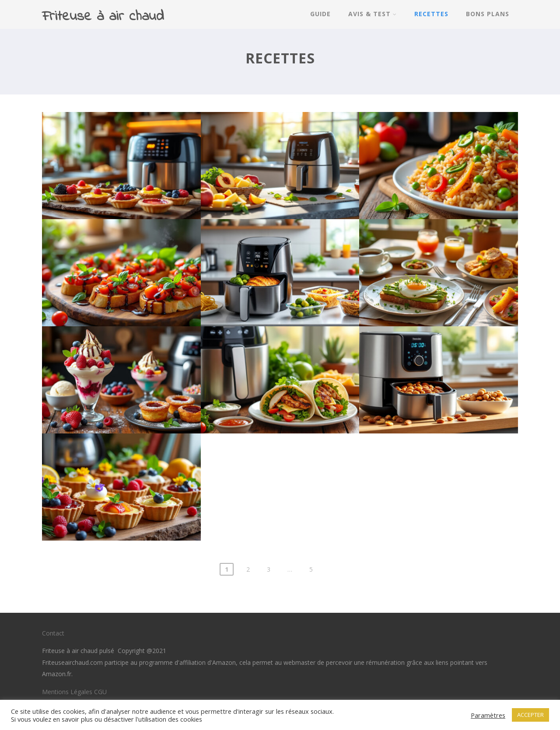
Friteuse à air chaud (103, 17)
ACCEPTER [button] (530, 715)
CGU (100, 692)
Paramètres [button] (488, 715)
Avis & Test (373, 14)
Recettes (431, 14)
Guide (320, 14)
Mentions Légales (67, 692)
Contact (53, 633)
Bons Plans (488, 14)
